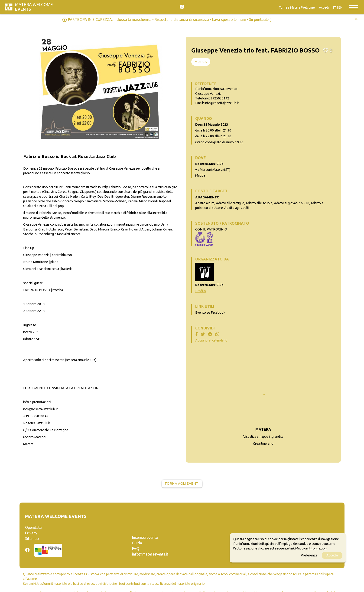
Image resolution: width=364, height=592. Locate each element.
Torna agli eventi (182, 483)
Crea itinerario (263, 444)
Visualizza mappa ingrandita (263, 437)
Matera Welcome (34, 7)
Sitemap (32, 539)
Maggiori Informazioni (311, 548)
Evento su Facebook (210, 312)
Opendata (33, 527)
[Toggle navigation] (354, 7)
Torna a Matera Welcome (297, 7)
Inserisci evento (145, 537)
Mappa (200, 175)
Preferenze (309, 555)
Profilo (201, 291)
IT (335, 7)
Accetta (332, 555)
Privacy (31, 533)
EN (340, 7)
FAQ (136, 549)
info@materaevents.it (150, 554)
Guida (137, 543)
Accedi (324, 7)
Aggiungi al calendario (211, 340)
